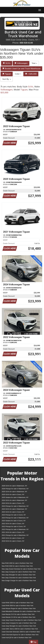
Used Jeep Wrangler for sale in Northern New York (19, 626)
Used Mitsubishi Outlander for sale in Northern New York (21, 611)
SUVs (7, 63)
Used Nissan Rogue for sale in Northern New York (19, 608)
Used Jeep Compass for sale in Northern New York (19, 623)
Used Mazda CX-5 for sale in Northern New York (18, 614)
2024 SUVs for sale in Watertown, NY (14, 500)
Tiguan (7, 74)
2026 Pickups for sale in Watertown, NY (15, 489)
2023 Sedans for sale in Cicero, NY (14, 521)
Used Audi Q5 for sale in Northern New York (17, 638)
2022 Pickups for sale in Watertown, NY (15, 529)
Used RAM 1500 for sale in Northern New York (17, 603)
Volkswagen (21, 63)
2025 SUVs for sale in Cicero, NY (13, 494)
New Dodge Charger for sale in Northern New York (19, 581)
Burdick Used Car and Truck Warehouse (21, 69)
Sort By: (7, 79)
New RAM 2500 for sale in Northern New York (17, 566)
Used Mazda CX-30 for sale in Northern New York (19, 617)
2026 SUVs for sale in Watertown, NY (14, 486)
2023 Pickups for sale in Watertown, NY (15, 518)
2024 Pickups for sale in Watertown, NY (15, 506)
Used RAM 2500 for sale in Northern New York (17, 606)
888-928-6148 (26, 43)
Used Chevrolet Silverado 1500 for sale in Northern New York (21, 632)
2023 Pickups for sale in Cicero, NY (14, 515)
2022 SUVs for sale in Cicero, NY (13, 524)
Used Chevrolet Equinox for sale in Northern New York (20, 635)
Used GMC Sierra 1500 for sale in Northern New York (20, 629)
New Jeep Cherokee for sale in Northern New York (19, 578)
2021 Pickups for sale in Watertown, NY (15, 535)
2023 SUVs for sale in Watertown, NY (14, 509)
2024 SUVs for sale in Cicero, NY (13, 503)
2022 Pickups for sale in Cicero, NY (14, 526)
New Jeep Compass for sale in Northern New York (19, 572)
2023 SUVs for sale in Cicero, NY (13, 512)
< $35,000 (31, 74)
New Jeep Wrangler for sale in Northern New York (19, 575)
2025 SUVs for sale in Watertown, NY (14, 492)
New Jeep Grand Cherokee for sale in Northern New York (21, 569)
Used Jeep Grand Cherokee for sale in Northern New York (21, 620)
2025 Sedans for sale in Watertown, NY (15, 497)
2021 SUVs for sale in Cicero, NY (13, 532)
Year (34, 63)
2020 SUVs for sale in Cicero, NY (13, 538)
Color (18, 74)
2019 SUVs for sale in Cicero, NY (13, 541)
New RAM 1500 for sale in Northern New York (17, 563)
